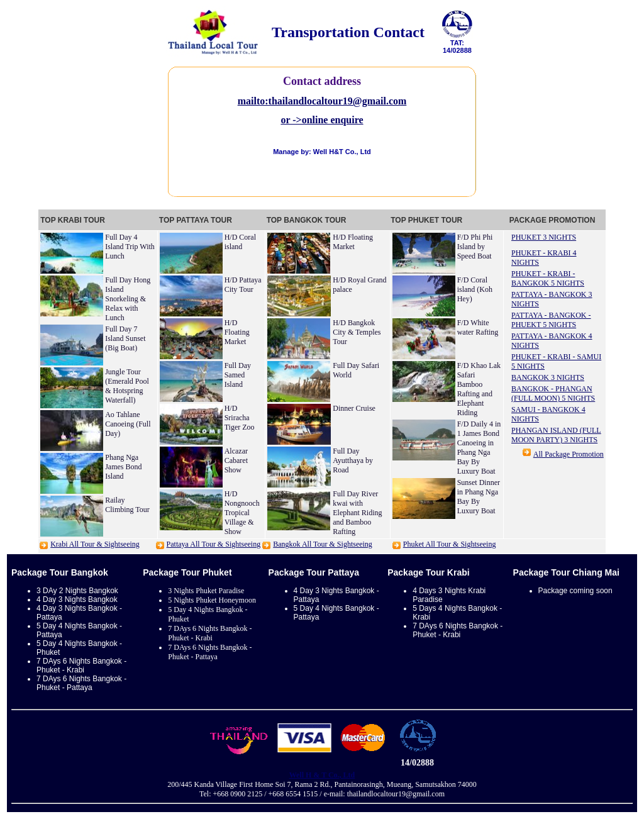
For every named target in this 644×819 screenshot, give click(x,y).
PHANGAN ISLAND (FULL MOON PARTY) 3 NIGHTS (556, 435)
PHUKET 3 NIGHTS (544, 237)
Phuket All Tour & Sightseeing (450, 544)
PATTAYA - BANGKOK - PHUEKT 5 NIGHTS (551, 320)
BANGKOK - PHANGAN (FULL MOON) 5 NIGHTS (553, 393)
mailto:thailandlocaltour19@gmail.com (322, 101)
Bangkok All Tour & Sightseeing (323, 544)
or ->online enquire (322, 120)
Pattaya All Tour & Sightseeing (214, 544)
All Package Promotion (569, 454)
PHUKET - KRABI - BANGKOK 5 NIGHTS (548, 278)
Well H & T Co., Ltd (322, 775)
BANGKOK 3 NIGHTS (548, 377)
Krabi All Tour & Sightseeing (95, 544)
